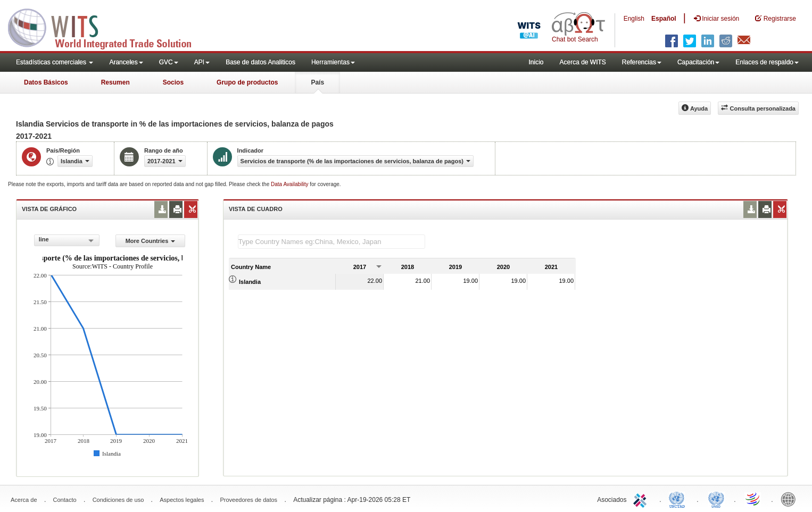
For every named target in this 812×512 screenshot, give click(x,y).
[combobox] (67, 240)
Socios (173, 82)
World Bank (791, 499)
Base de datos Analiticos (260, 62)
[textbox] (332, 242)
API (202, 62)
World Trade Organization (753, 499)
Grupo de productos (247, 82)
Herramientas (333, 62)
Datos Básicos (46, 82)
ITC (642, 499)
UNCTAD (679, 499)
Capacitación (698, 62)
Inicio (536, 62)
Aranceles (126, 62)
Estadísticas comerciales (55, 62)
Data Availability (290, 184)
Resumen (115, 82)
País (317, 82)
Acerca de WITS (582, 62)
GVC (169, 62)
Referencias (642, 62)
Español (664, 19)
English (634, 19)
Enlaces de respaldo (767, 62)
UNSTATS (716, 499)
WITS (106, 27)
